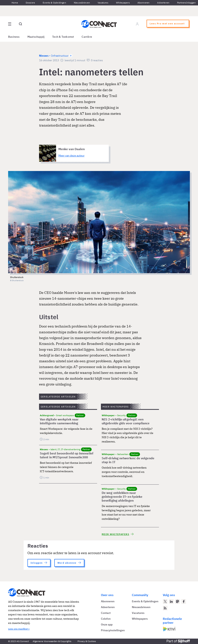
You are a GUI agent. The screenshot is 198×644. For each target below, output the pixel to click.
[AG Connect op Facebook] (184, 601)
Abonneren (144, 3)
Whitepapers (123, 3)
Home (15, 3)
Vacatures (103, 3)
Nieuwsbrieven (82, 3)
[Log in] (137, 24)
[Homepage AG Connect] (99, 24)
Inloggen (191, 3)
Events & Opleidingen (54, 3)
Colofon (106, 619)
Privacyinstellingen (113, 630)
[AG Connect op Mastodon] (178, 601)
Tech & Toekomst (63, 37)
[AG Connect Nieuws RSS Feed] (165, 608)
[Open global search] (20, 24)
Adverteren (163, 3)
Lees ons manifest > (19, 629)
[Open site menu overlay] (10, 24)
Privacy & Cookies (87, 641)
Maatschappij (36, 37)
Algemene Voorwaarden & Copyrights (52, 641)
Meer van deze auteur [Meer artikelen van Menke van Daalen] (71, 156)
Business (14, 37)
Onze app (107, 624)
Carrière (87, 37)
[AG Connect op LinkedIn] (171, 601)
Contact (106, 613)
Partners (182, 3)
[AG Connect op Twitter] (165, 601)
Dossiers (30, 3)
